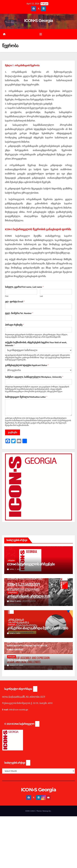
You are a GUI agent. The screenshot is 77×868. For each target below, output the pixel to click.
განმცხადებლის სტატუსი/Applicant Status (27, 365)
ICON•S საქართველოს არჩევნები (31, 564)
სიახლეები (11, 624)
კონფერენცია (12, 592)
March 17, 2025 (16, 665)
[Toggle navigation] (41, 34)
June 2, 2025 (15, 633)
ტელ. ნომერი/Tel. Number (19, 313)
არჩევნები (11, 561)
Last (41, 296)
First (7, 296)
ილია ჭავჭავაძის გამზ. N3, (16, 697)
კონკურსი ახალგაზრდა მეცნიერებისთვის (38, 628)
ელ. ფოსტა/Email (15, 302)
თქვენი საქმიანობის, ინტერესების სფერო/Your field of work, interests (36, 344)
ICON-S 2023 (30, 811)
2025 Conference (18, 660)
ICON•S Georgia (38, 20)
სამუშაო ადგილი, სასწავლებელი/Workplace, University (34, 377)
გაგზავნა (13, 432)
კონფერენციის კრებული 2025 (29, 596)
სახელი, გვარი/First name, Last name (24, 287)
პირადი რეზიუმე (14, 325)
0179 (43, 697)
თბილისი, (35, 697)
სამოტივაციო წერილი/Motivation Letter (26, 397)
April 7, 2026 (15, 569)
